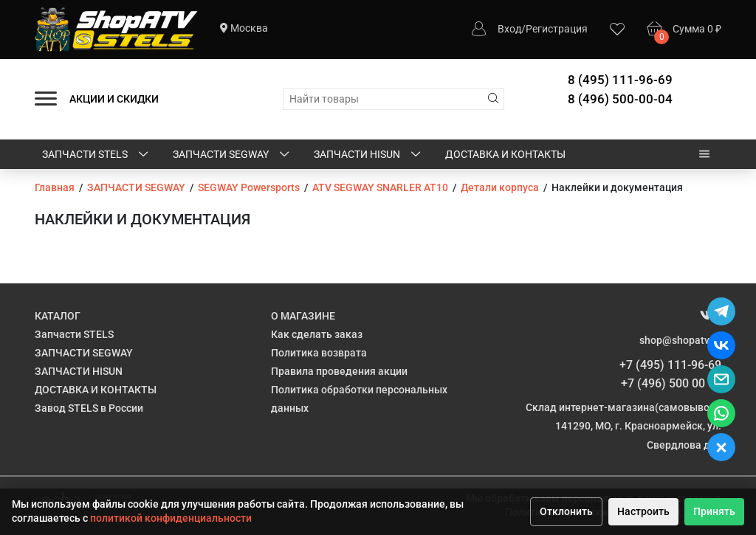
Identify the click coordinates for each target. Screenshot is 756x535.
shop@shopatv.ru (680, 340)
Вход (509, 29)
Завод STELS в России (89, 408)
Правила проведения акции (339, 371)
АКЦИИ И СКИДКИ (114, 99)
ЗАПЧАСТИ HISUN (368, 155)
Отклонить (566, 511)
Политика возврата (319, 353)
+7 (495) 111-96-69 (670, 365)
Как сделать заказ (317, 334)
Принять (714, 511)
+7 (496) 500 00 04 (671, 383)
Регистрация (557, 29)
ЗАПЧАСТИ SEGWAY (232, 155)
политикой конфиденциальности (171, 518)
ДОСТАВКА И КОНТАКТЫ (505, 154)
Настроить (643, 511)
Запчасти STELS (96, 155)
